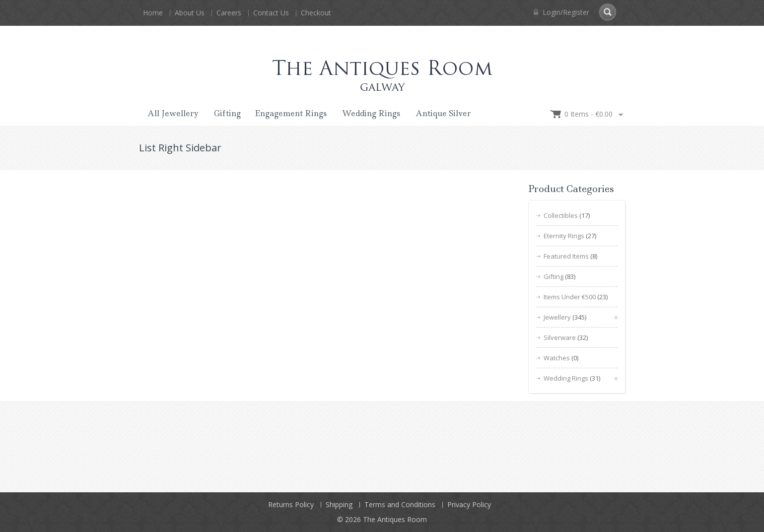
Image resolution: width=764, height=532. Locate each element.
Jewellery (557, 317)
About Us (190, 13)
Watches (557, 358)
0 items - (589, 114)
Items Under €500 (570, 297)
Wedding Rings (371, 113)
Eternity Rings (564, 236)
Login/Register (561, 12)
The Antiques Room (395, 519)
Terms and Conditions (400, 504)
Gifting (227, 113)
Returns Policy (291, 504)
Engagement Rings (291, 113)
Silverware (560, 337)
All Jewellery (173, 113)
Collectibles (561, 215)
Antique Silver (443, 113)
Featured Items (566, 256)
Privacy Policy (469, 504)
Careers (229, 13)
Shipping (339, 504)
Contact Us (271, 13)
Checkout (316, 13)
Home (153, 13)
